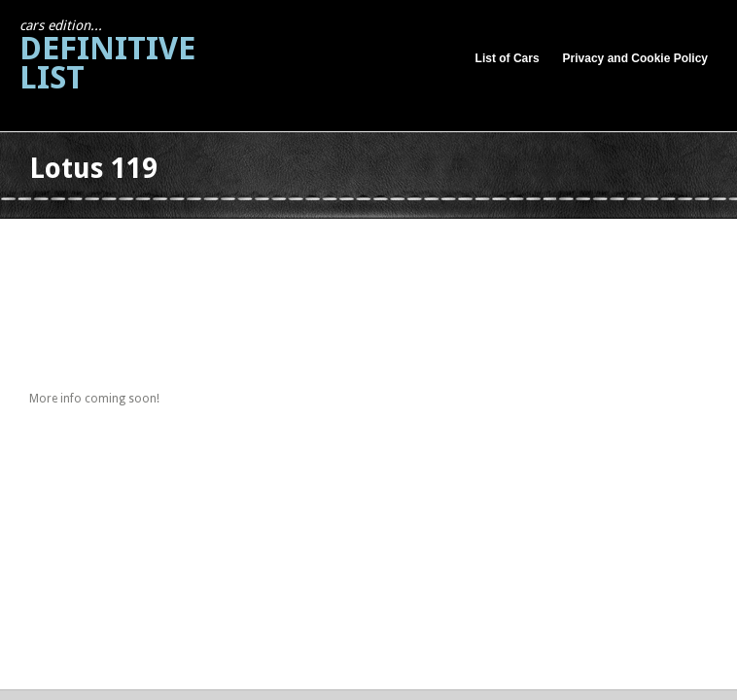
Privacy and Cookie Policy (635, 58)
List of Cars (508, 58)
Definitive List (107, 57)
